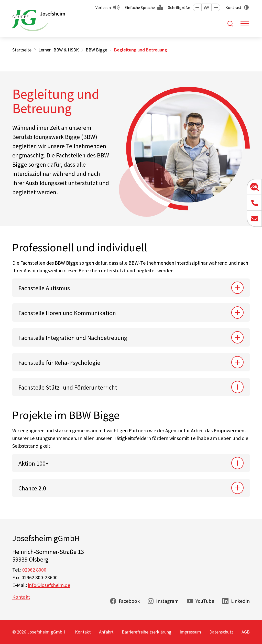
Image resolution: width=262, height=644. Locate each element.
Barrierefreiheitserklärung (147, 632)
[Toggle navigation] (245, 24)
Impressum (190, 632)
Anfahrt (106, 632)
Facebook (129, 601)
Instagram (167, 601)
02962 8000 (34, 570)
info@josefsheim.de (49, 585)
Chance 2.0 (32, 488)
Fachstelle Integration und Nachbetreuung (73, 338)
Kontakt (21, 597)
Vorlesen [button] (103, 7)
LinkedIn (240, 601)
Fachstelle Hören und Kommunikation (67, 313)
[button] (197, 7)
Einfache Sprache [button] (140, 7)
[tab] (131, 288)
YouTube (205, 601)
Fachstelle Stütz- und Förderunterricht (68, 387)
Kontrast (233, 7)
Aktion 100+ (34, 463)
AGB (246, 632)
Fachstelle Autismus (44, 288)
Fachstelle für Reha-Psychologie (59, 363)
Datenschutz (221, 632)
